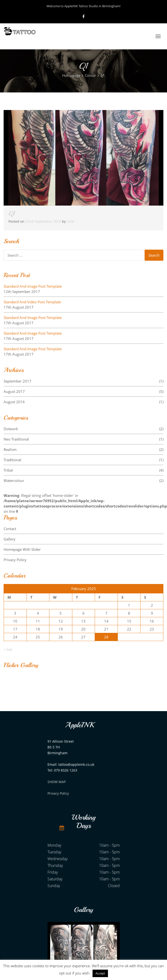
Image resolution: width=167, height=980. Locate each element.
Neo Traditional (83, 439)
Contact (10, 529)
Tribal (83, 470)
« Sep (8, 649)
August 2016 (83, 402)
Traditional (83, 460)
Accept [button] (100, 973)
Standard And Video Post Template (32, 302)
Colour (90, 75)
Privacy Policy (15, 560)
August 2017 (83, 391)
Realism (83, 449)
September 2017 (83, 381)
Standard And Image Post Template (33, 286)
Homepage (71, 75)
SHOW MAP (57, 782)
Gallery (10, 539)
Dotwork (83, 429)
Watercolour (83, 480)
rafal (70, 221)
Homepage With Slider (22, 549)
